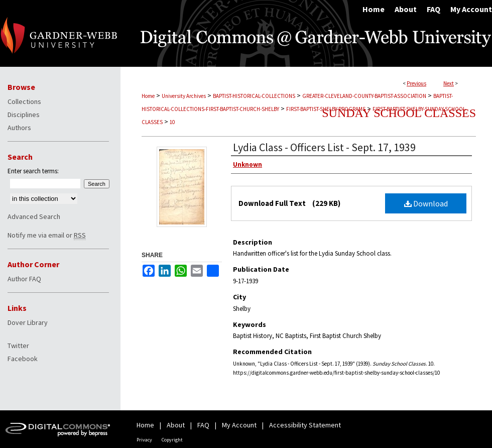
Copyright (172, 440)
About (176, 425)
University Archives (184, 96)
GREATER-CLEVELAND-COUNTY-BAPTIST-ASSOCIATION (364, 96)
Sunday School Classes (399, 113)
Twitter (18, 346)
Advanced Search (34, 216)
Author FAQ (24, 279)
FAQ (203, 425)
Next (449, 83)
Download (426, 203)
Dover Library (28, 322)
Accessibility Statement (305, 425)
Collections (24, 101)
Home (148, 96)
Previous (416, 83)
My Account (239, 425)
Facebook (23, 359)
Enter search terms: (33, 171)
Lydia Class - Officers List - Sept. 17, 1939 (324, 147)
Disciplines (24, 115)
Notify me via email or (47, 235)
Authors (19, 128)
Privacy (144, 440)
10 (172, 122)
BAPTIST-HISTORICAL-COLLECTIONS (254, 96)
